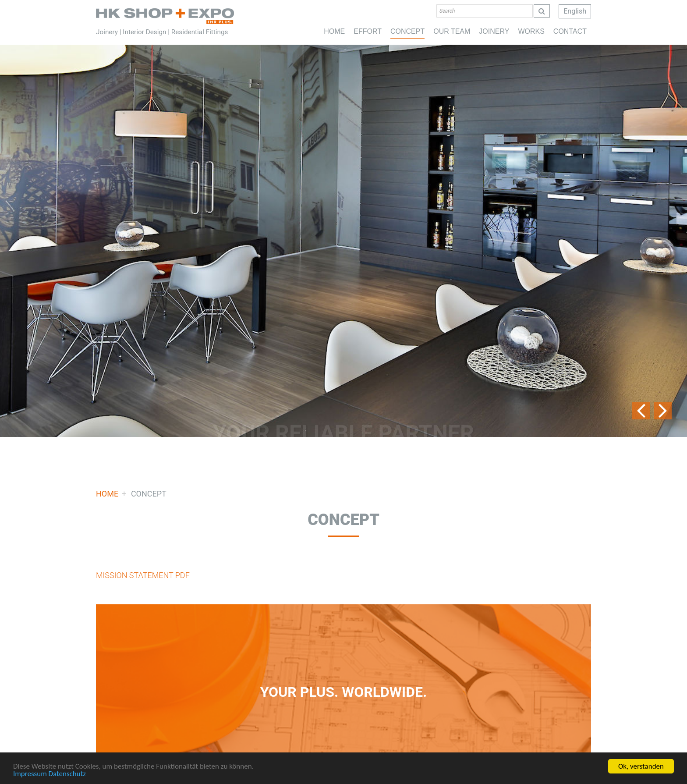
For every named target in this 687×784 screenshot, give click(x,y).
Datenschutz (67, 775)
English (575, 11)
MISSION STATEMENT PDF (143, 575)
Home (165, 16)
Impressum (30, 775)
